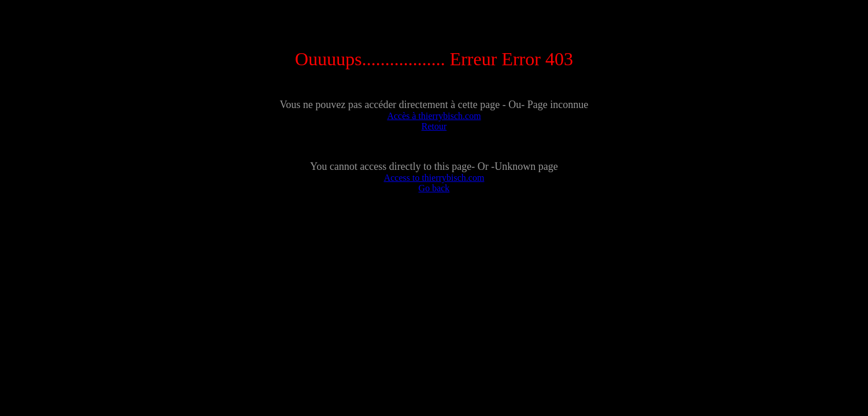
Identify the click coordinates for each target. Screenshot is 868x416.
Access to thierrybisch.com (434, 178)
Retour (434, 126)
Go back (434, 188)
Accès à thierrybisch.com (434, 116)
